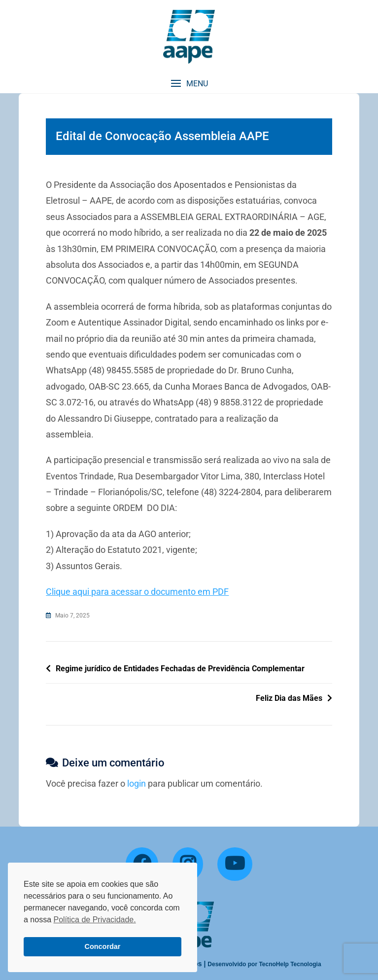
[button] (189, 84)
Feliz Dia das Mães (289, 698)
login (137, 783)
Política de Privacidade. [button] (94, 920)
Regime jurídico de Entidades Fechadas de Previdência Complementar (180, 669)
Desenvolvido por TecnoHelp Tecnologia (264, 964)
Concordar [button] (103, 946)
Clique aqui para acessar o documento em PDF (137, 592)
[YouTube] (235, 864)
